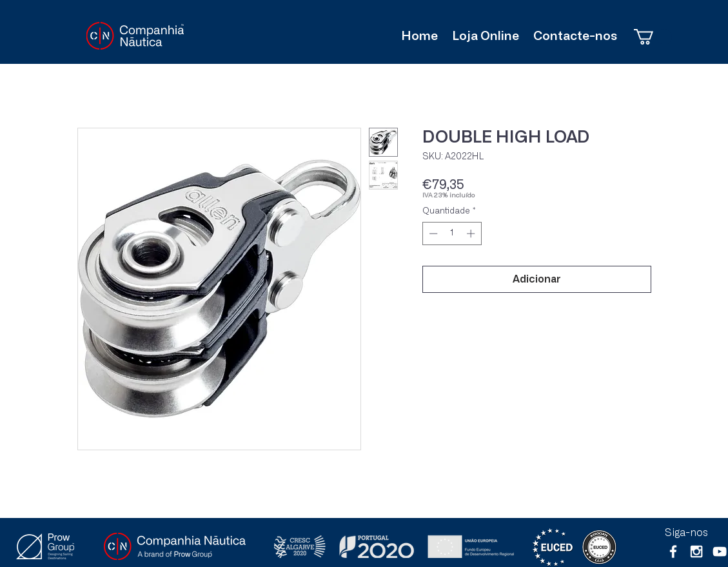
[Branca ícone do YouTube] (720, 552)
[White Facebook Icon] (673, 552)
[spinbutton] (452, 234)
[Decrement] (432, 234)
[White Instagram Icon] (696, 552)
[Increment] (472, 234)
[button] (653, 37)
